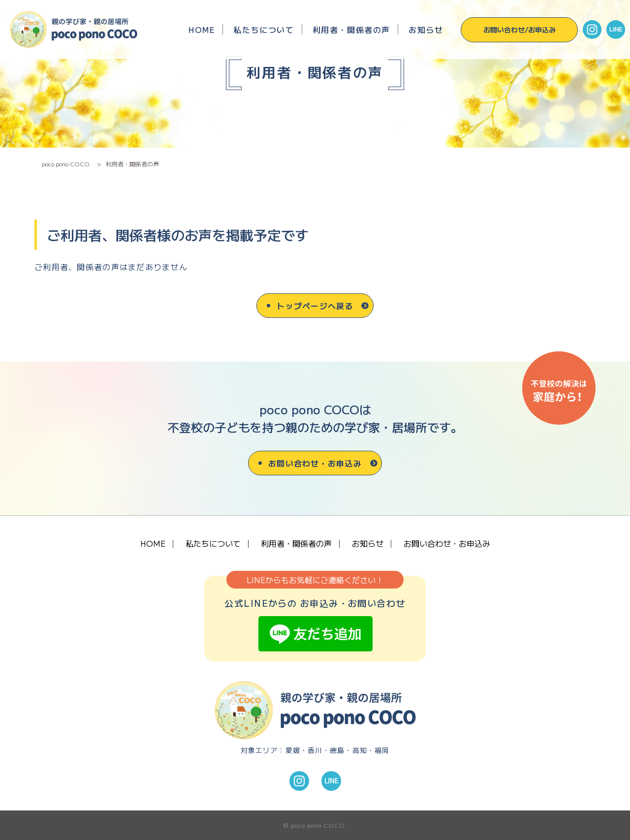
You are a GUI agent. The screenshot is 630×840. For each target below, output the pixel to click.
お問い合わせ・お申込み (315, 463)
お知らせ (426, 30)
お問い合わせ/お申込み (520, 30)
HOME (202, 30)
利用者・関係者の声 (351, 30)
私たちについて (264, 30)
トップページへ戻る (315, 306)
